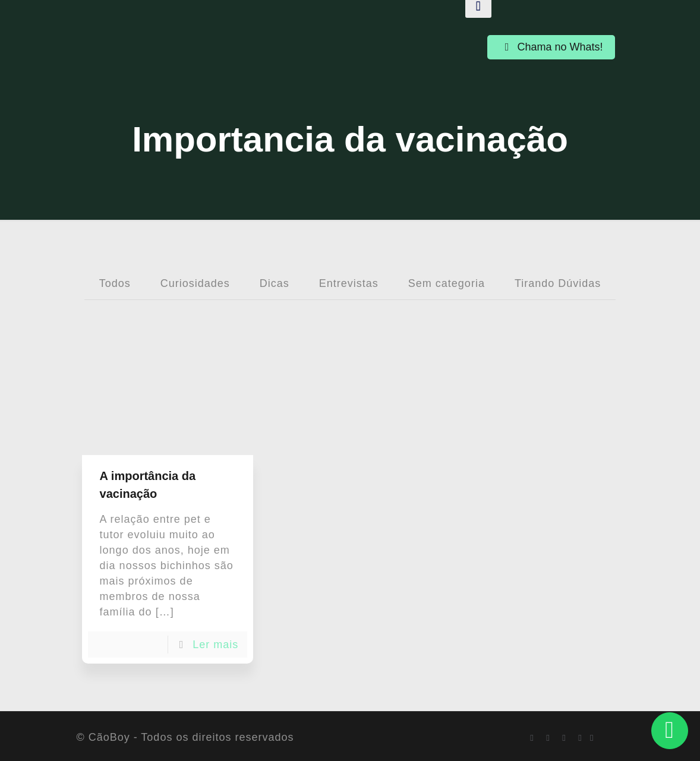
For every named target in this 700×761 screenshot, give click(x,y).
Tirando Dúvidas (558, 283)
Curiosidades (195, 283)
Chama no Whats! (551, 47)
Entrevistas (349, 283)
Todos (115, 283)
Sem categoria (447, 283)
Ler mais (215, 645)
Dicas (275, 283)
